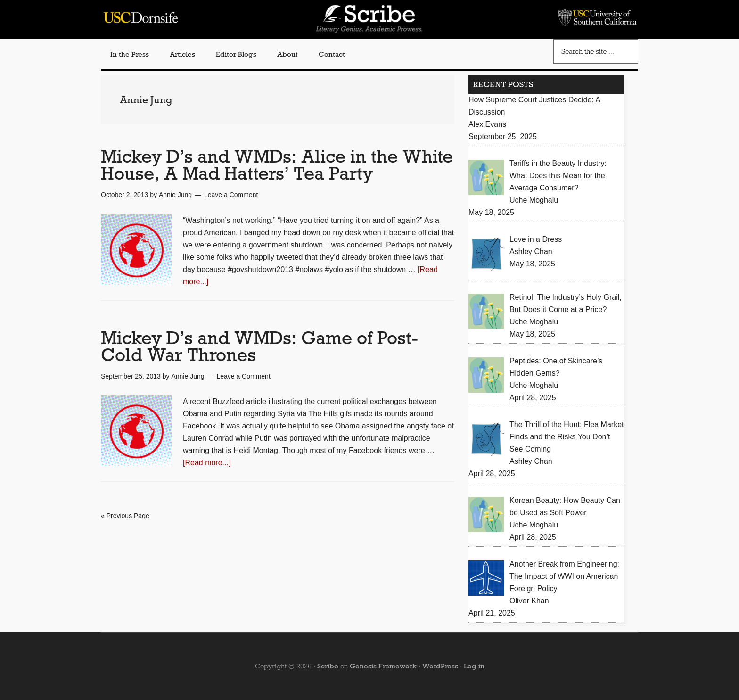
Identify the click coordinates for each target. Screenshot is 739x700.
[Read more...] (207, 463)
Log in (474, 666)
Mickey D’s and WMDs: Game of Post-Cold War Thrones (259, 346)
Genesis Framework (383, 666)
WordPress (440, 666)
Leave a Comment (231, 195)
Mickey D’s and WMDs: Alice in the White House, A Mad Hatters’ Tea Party (277, 165)
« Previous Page (125, 516)
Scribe (328, 666)
